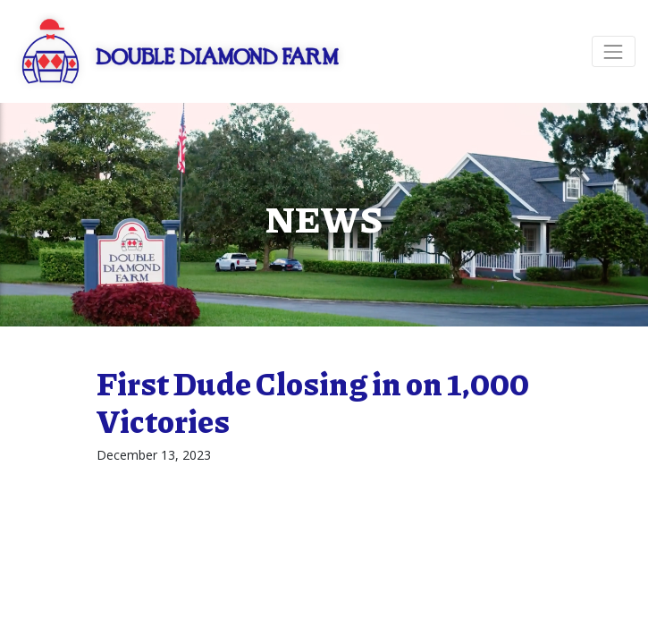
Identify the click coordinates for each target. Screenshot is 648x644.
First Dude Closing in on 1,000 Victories (313, 402)
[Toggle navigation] (614, 51)
